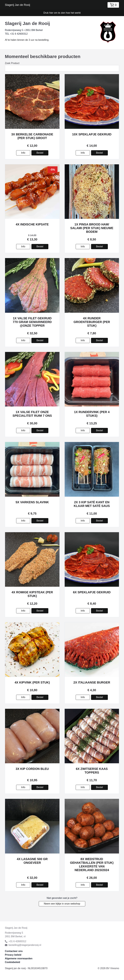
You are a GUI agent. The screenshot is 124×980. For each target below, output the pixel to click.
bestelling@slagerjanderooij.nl (23, 945)
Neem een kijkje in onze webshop (62, 904)
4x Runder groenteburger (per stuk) (92, 322)
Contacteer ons (14, 951)
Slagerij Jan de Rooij (17, 5)
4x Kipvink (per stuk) (32, 682)
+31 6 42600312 (16, 941)
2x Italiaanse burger (92, 682)
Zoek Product (12, 63)
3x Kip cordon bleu (32, 769)
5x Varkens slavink (32, 502)
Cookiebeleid (13, 962)
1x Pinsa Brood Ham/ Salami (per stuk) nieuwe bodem (92, 228)
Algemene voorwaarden (19, 958)
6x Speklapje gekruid (92, 592)
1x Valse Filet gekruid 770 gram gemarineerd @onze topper (32, 322)
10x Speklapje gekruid (92, 134)
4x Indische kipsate (32, 224)
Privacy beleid (13, 955)
